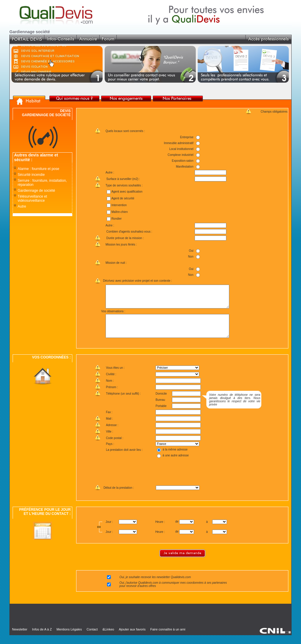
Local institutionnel (181, 149)
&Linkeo (108, 638)
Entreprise (187, 137)
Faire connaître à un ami (168, 638)
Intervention (119, 205)
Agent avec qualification (127, 192)
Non (190, 257)
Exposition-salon (182, 161)
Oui (191, 251)
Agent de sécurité (123, 198)
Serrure (24, 181)
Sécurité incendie (31, 175)
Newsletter (20, 638)
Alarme (23, 169)
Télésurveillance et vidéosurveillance (32, 198)
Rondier (116, 219)
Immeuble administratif (179, 143)
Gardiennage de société (36, 191)
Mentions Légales (69, 638)
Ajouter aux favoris (132, 638)
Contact (92, 638)
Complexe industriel (180, 155)
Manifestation (184, 167)
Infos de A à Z (42, 638)
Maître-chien (119, 212)
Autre (22, 206)
